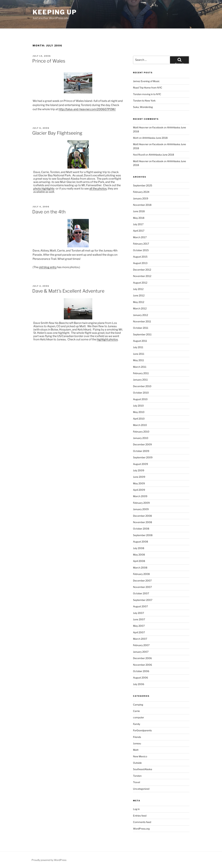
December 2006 (142, 658)
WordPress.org (141, 829)
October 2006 (141, 671)
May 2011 (138, 360)
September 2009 (143, 457)
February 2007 (141, 645)
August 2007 (140, 606)
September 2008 (143, 535)
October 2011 (141, 328)
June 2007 (139, 619)
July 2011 (138, 347)
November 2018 (142, 205)
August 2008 (140, 542)
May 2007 (139, 626)
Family (137, 724)
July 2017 (138, 224)
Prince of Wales (49, 61)
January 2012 (140, 315)
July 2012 (138, 289)
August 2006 (140, 678)
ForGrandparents (142, 730)
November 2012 (142, 276)
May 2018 (139, 218)
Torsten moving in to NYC (147, 94)
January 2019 (141, 198)
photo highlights (44, 189)
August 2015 (140, 257)
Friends (137, 737)
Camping (138, 705)
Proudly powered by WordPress (49, 860)
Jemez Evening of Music (146, 81)
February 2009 (141, 503)
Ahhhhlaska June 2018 (155, 138)
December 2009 (142, 444)
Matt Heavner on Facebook (148, 127)
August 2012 (140, 283)
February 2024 (141, 192)
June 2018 (139, 211)
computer (138, 717)
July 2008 (139, 548)
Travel (136, 782)
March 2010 (140, 425)
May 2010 (139, 412)
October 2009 (141, 451)
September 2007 (143, 600)
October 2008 (141, 529)
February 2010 (141, 432)
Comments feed (142, 822)
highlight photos (107, 339)
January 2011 (140, 380)
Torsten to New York (144, 101)
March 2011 (140, 367)
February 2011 (141, 373)
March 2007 (140, 639)
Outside (137, 763)
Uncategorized (141, 789)
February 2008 (141, 574)
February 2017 (141, 244)
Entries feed (140, 816)
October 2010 (141, 393)
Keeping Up (55, 12)
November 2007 (142, 587)
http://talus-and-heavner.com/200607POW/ (87, 109)
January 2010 (141, 438)
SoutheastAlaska (143, 769)
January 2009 (141, 509)
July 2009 (139, 470)
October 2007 (141, 593)
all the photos (98, 189)
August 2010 (140, 399)
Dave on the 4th (49, 212)
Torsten (137, 776)
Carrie (136, 711)
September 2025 (143, 185)
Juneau (137, 743)
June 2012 (139, 295)
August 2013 (140, 263)
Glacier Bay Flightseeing (57, 133)
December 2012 (142, 270)
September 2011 (142, 334)
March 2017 (140, 237)
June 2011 (139, 354)
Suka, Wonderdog (143, 107)
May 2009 (139, 483)
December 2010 (142, 386)
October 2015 (141, 250)
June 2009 (139, 477)
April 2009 (139, 490)
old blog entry (48, 267)
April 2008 (139, 561)
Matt (136, 750)
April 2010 (139, 419)
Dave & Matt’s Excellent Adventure (68, 291)
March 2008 (140, 568)
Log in (136, 809)
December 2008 (142, 516)
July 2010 (138, 406)
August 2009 (140, 464)
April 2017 (139, 231)
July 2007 (138, 613)
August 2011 (140, 341)
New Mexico (140, 756)
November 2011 (142, 321)
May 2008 (139, 555)
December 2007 (142, 581)
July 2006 (139, 684)
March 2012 (140, 308)
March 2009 (140, 496)
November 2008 (142, 522)
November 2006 (142, 665)
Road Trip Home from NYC (148, 88)
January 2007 (141, 652)
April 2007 (139, 632)
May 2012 (139, 302)
